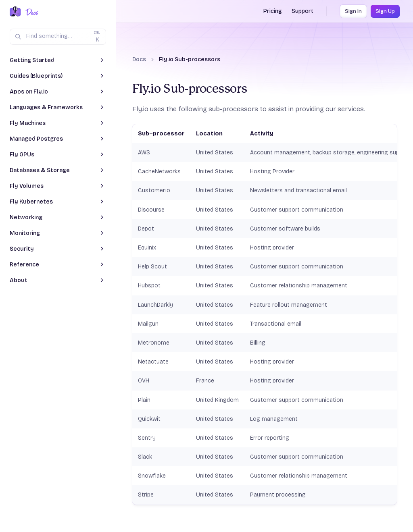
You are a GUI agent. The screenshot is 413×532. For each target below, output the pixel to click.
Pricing (273, 11)
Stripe (146, 495)
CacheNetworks (159, 171)
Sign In (353, 11)
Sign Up (385, 11)
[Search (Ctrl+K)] (58, 37)
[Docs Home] (30, 12)
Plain (144, 400)
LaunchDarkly (155, 305)
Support (302, 11)
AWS (144, 153)
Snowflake (152, 476)
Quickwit (149, 419)
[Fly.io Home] (15, 12)
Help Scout (152, 267)
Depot (146, 229)
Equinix (147, 248)
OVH (144, 381)
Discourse (151, 210)
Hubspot (149, 286)
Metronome (154, 343)
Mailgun (148, 324)
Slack (145, 457)
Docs (139, 59)
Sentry (147, 438)
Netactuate (153, 362)
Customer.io (154, 190)
